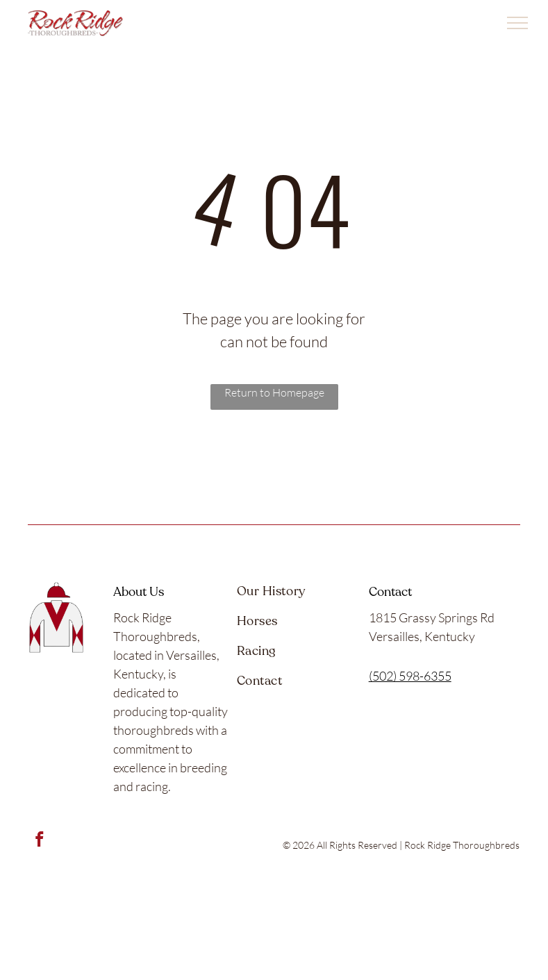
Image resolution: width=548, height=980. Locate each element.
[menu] (517, 23)
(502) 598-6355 (410, 676)
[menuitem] (294, 597)
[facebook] (39, 841)
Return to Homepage (274, 392)
